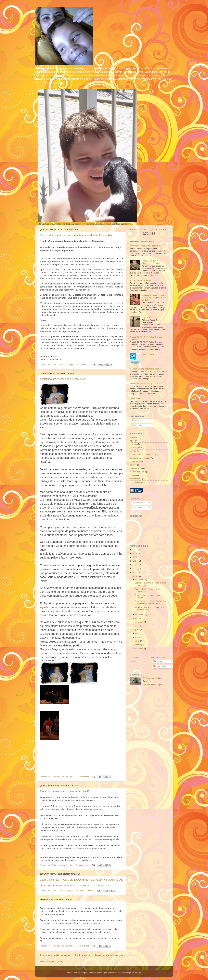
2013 (135, 565)
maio (138, 637)
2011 (135, 572)
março (138, 645)
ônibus (133, 475)
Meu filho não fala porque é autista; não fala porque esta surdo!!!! (154, 298)
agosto (139, 626)
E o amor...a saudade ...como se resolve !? (65, 791)
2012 (135, 569)
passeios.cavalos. (138, 482)
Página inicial (82, 955)
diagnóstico (135, 461)
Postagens (138, 420)
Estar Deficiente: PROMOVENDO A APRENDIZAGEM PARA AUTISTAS (81, 880)
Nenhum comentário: (85, 891)
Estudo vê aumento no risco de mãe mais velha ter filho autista (76, 235)
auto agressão (136, 448)
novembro (140, 614)
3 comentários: (83, 777)
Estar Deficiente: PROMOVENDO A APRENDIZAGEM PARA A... (150, 602)
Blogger (138, 973)
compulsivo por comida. (140, 458)
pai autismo (135, 479)
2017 (135, 550)
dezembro (140, 580)
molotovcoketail (114, 973)
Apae (132, 441)
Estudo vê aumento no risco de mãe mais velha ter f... (151, 584)
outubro (139, 618)
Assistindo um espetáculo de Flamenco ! (63, 379)
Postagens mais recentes (55, 955)
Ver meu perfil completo (153, 685)
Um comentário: (83, 365)
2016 (135, 553)
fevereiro (139, 649)
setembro (140, 622)
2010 (135, 576)
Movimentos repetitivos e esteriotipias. (147, 246)
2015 (135, 557)
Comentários (138, 425)
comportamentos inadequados (143, 454)
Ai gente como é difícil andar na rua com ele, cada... (150, 609)
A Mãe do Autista (154, 678)
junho (138, 633)
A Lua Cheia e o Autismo (141, 280)
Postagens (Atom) (55, 961)
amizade (134, 437)
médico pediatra (137, 472)
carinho (133, 451)
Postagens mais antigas (109, 955)
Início (132, 661)
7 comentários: (83, 946)
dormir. (133, 465)
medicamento (136, 468)
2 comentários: (83, 865)
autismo (133, 444)
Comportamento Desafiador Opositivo (146, 369)
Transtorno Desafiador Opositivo (144, 384)
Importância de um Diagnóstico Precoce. (151, 262)
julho (138, 630)
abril (137, 641)
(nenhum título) (148, 354)
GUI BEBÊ (146, 317)
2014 (135, 561)
